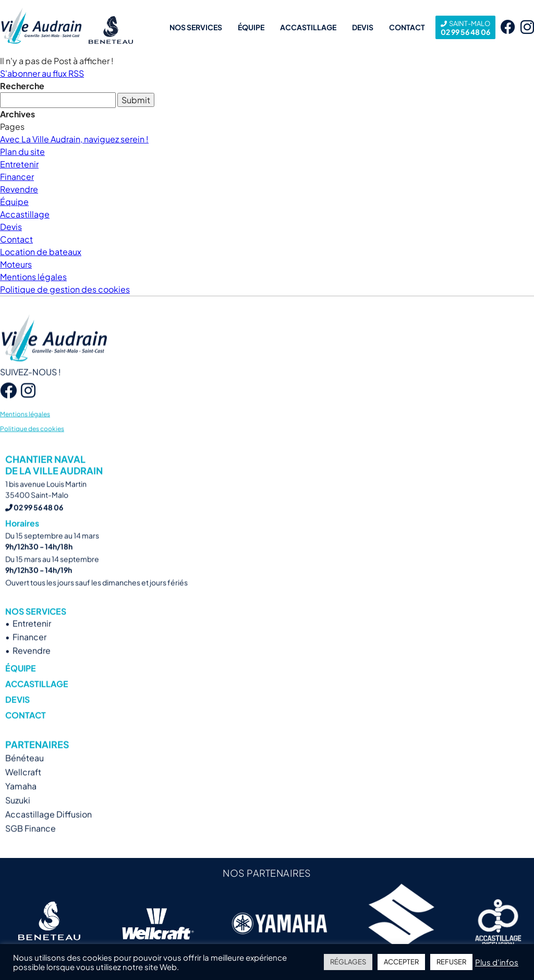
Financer (17, 177)
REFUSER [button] (451, 962)
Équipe (251, 27)
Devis (363, 27)
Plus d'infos (497, 962)
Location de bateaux (41, 252)
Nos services (196, 27)
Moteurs (16, 264)
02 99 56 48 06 (465, 27)
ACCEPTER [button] (401, 962)
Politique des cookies (32, 443)
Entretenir (19, 164)
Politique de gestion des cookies (65, 289)
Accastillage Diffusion (48, 829)
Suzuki (18, 815)
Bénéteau (25, 773)
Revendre (19, 189)
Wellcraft (23, 787)
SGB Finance (31, 843)
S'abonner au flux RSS (42, 73)
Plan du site (22, 152)
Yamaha (21, 801)
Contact (407, 27)
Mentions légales (33, 277)
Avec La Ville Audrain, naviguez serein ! (74, 139)
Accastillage (308, 27)
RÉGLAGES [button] (348, 962)
